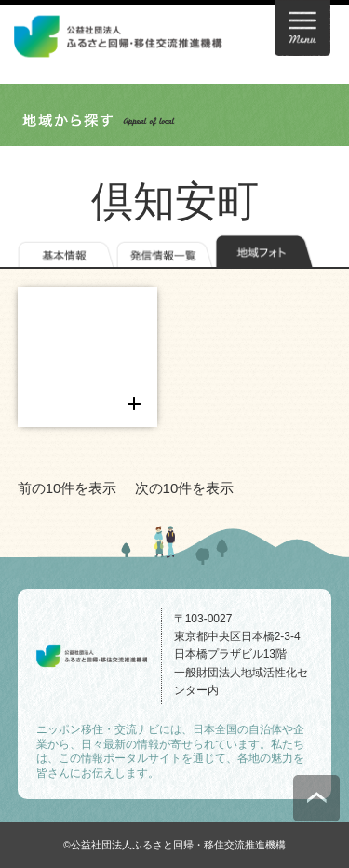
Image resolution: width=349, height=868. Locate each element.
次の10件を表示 (185, 488)
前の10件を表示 (67, 488)
